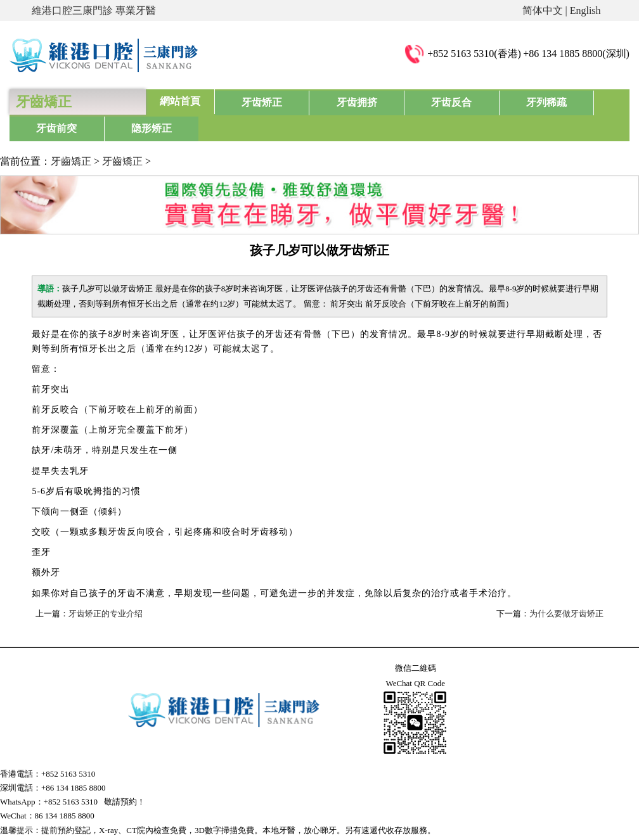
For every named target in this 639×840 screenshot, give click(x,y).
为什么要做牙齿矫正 (566, 587)
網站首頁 (180, 101)
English (585, 10)
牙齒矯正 (71, 135)
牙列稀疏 (455, 101)
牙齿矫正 (249, 101)
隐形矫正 (593, 101)
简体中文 (543, 10)
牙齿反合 (387, 101)
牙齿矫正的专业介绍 (106, 587)
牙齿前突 (524, 101)
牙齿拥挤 (318, 101)
